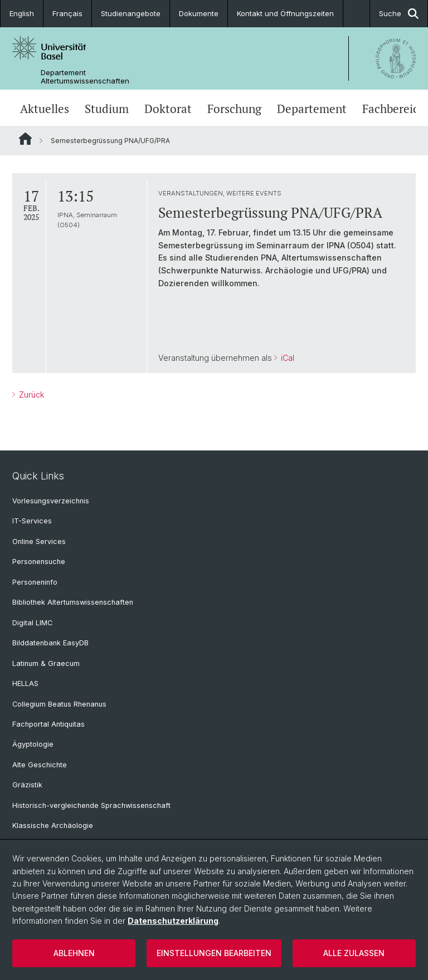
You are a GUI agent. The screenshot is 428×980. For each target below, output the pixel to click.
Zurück (30, 395)
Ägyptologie (33, 744)
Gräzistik (27, 785)
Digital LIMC (32, 623)
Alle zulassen (354, 953)
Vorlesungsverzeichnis (51, 501)
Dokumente (199, 13)
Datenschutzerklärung (173, 921)
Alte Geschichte (40, 765)
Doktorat (168, 109)
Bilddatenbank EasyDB (50, 643)
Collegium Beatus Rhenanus (59, 704)
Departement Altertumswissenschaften (85, 77)
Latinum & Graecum (46, 663)
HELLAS (25, 683)
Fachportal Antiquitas (48, 724)
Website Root (25, 139)
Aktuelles (45, 109)
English (22, 13)
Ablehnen (74, 953)
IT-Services (32, 521)
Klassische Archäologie (53, 825)
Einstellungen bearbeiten (214, 953)
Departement (312, 109)
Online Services (39, 542)
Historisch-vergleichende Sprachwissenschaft (91, 805)
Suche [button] (399, 14)
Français (67, 13)
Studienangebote (131, 13)
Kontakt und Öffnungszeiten (285, 13)
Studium (107, 109)
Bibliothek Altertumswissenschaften (73, 602)
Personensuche (39, 562)
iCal (286, 358)
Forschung (234, 109)
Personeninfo (35, 582)
